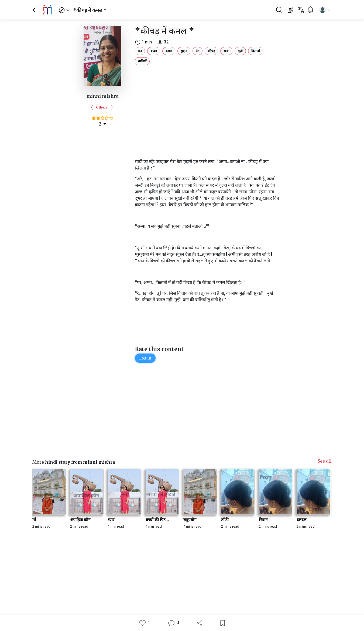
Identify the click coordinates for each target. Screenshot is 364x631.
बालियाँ (142, 61)
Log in (145, 358)
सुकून (184, 51)
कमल (169, 51)
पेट (198, 51)
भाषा (226, 51)
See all (325, 461)
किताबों (256, 51)
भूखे (240, 51)
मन (140, 51)
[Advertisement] (208, 105)
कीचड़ (211, 51)
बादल (154, 51)
